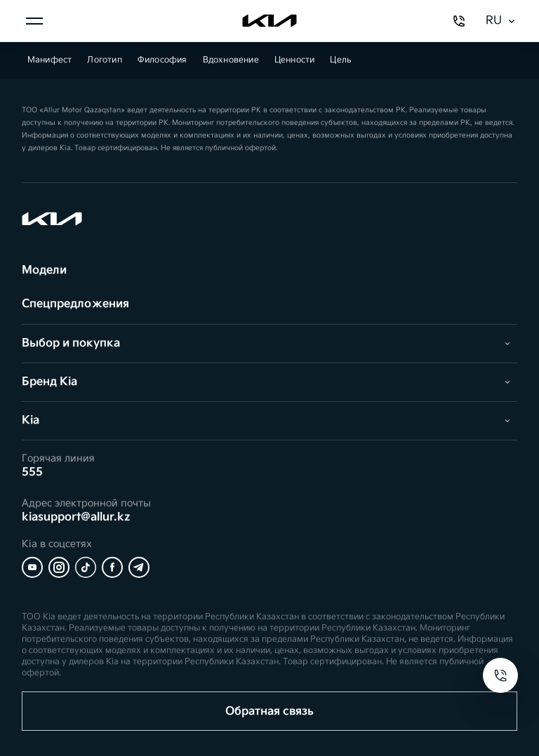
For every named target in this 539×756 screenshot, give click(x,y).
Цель (340, 60)
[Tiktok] (86, 567)
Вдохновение (231, 60)
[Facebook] (112, 567)
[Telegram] (139, 567)
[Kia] (269, 21)
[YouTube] (32, 567)
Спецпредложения (75, 304)
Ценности (295, 60)
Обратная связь (269, 711)
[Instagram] (59, 567)
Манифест (50, 60)
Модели (44, 270)
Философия (162, 60)
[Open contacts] (500, 675)
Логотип (104, 60)
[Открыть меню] (34, 21)
